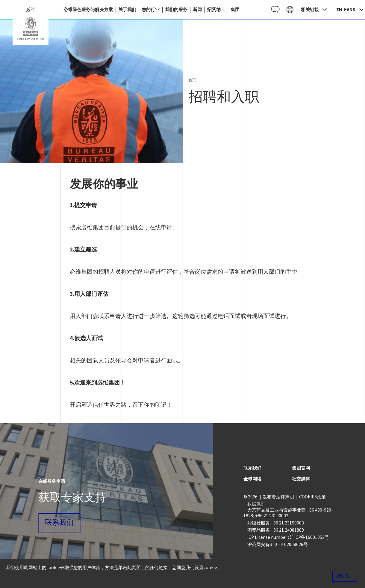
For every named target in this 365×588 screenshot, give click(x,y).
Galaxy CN (290, 9)
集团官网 (301, 468)
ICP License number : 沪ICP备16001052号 (288, 537)
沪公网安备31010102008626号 (278, 544)
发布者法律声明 (278, 497)
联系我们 (59, 523)
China (31, 29)
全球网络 (252, 479)
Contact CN (275, 9)
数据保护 (256, 504)
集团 (235, 9)
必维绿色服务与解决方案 (88, 9)
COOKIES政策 (312, 497)
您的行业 (151, 9)
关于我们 (127, 9)
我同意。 (345, 576)
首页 (192, 80)
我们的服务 (176, 9)
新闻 (197, 9)
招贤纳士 (216, 9)
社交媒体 (301, 479)
